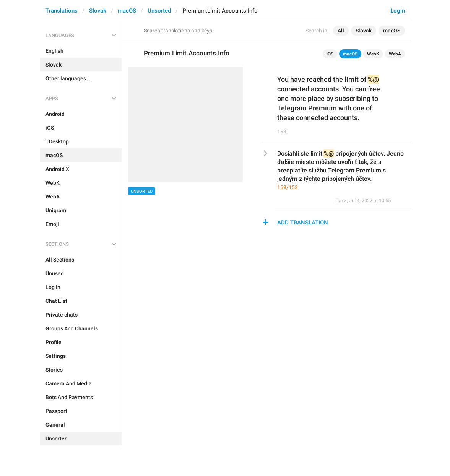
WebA (395, 54)
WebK (373, 54)
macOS (127, 11)
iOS (330, 54)
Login (398, 11)
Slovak (98, 11)
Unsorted (159, 11)
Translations (62, 11)
